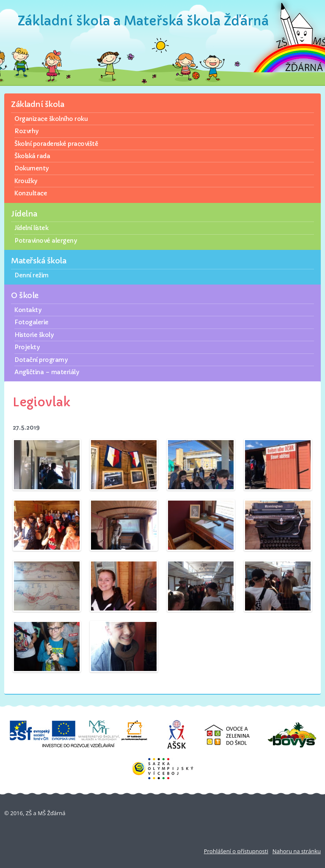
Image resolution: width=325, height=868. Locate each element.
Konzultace (31, 193)
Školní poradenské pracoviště (56, 144)
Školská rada (32, 156)
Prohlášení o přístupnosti (236, 851)
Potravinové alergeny (45, 241)
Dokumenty (32, 168)
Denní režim (32, 275)
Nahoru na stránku (297, 851)
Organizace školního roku (51, 119)
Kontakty (28, 310)
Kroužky (26, 181)
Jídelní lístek (31, 228)
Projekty (27, 347)
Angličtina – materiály (47, 372)
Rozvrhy (26, 131)
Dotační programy (41, 360)
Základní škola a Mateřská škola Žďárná (143, 21)
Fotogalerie (32, 322)
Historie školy (34, 335)
